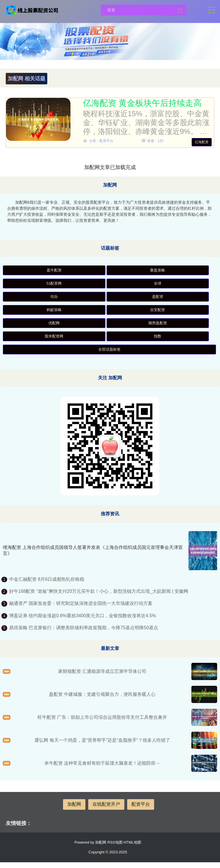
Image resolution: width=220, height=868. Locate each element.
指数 (158, 336)
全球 (158, 283)
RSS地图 (115, 842)
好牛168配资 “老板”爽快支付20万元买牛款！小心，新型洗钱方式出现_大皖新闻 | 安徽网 (99, 591)
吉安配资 (158, 310)
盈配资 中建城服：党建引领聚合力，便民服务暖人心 (102, 694)
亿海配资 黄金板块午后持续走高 (142, 103)
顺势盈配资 (158, 323)
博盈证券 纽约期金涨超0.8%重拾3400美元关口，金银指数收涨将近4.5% (83, 616)
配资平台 (141, 804)
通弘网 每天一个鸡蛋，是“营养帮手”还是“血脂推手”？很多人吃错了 (102, 740)
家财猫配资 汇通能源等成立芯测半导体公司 (102, 671)
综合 (54, 297)
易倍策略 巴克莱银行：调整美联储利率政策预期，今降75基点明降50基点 (84, 628)
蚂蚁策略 (54, 310)
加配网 (74, 804)
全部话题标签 (109, 349)
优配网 (54, 323)
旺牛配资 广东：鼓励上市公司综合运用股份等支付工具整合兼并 (102, 717)
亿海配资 (202, 142)
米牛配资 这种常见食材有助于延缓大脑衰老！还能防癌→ (102, 763)
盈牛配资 (54, 270)
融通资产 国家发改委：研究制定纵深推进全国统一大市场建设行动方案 (81, 603)
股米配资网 (54, 336)
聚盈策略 (158, 270)
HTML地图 (132, 842)
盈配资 (158, 297)
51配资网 (54, 283)
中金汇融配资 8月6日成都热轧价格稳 (47, 579)
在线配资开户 (106, 804)
